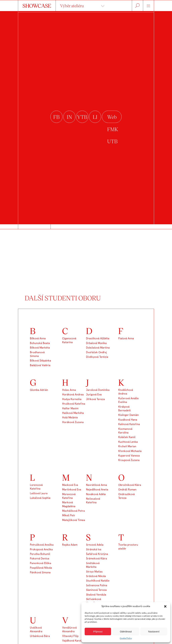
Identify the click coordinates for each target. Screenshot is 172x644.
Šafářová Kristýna (97, 554)
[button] (165, 606)
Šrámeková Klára (96, 558)
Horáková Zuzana (73, 422)
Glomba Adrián (39, 390)
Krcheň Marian (127, 446)
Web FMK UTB (112, 117)
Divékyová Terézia (97, 357)
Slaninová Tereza (96, 590)
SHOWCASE (37, 6)
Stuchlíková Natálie (98, 581)
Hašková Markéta (73, 413)
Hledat (137, 6)
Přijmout (98, 631)
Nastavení (154, 631)
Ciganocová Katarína (69, 340)
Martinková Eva (72, 489)
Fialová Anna (126, 338)
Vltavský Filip (70, 636)
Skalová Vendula (96, 595)
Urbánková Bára (40, 636)
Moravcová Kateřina (69, 496)
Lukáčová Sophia (40, 498)
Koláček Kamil (127, 437)
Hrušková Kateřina (74, 404)
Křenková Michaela (130, 451)
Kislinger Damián (128, 415)
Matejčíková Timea (74, 520)
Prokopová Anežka (41, 549)
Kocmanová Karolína (125, 431)
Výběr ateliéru (72, 6)
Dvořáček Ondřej (96, 352)
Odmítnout (126, 631)
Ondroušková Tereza (126, 496)
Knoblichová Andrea (126, 392)
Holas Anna (69, 390)
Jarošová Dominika (98, 390)
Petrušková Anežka (42, 545)
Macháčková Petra (73, 511)
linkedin (95, 117)
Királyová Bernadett (124, 409)
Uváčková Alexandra (36, 629)
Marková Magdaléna (69, 504)
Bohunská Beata (40, 343)
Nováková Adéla (96, 494)
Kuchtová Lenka (128, 442)
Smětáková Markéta (93, 565)
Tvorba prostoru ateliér (128, 547)
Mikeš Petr (69, 515)
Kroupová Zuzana (129, 460)
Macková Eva (70, 485)
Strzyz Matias (94, 572)
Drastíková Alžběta (98, 338)
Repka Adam (70, 545)
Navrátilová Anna (96, 485)
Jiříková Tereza (95, 399)
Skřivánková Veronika (94, 601)
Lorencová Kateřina (36, 487)
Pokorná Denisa (40, 558)
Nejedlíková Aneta (97, 489)
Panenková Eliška (41, 563)
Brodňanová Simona (37, 354)
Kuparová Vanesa (129, 456)
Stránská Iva (94, 549)
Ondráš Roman (127, 489)
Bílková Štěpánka (40, 361)
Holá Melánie (70, 417)
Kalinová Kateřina (129, 424)
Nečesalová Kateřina (93, 501)
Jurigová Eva (94, 394)
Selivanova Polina (97, 585)
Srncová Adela (95, 545)
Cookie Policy (126, 638)
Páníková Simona (40, 572)
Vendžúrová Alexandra (69, 629)
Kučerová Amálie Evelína (128, 400)
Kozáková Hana (128, 420)
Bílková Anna (38, 338)
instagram (69, 117)
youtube (82, 117)
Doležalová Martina (98, 348)
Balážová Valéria (40, 365)
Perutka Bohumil (40, 554)
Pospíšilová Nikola (41, 568)
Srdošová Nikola (96, 576)
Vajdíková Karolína (74, 641)
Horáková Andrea (73, 394)
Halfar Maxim (70, 408)
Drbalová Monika (96, 343)
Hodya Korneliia (72, 399)
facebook (56, 117)
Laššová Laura (39, 493)
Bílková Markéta (40, 348)
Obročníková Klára (130, 485)
